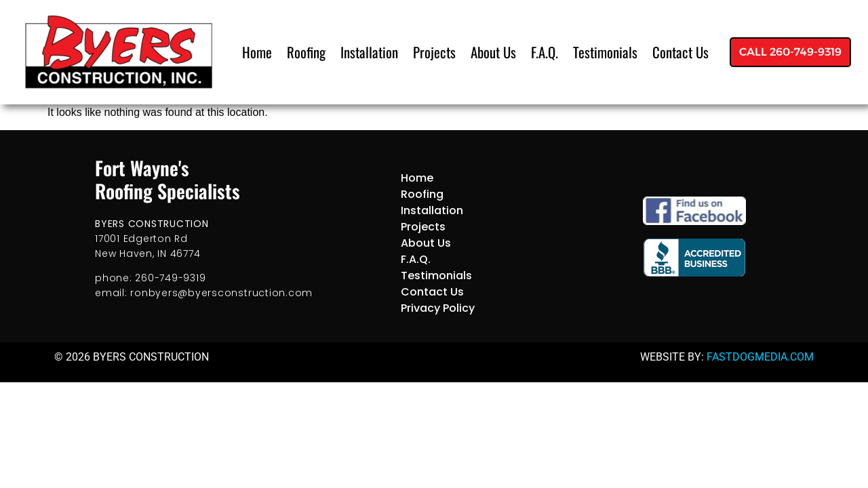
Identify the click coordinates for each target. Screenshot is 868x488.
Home (257, 52)
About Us (493, 52)
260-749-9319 (170, 278)
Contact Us (680, 52)
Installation (369, 52)
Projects (434, 52)
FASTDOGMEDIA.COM (760, 357)
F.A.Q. (545, 52)
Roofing (306, 52)
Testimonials (605, 52)
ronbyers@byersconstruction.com (221, 293)
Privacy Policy (438, 308)
